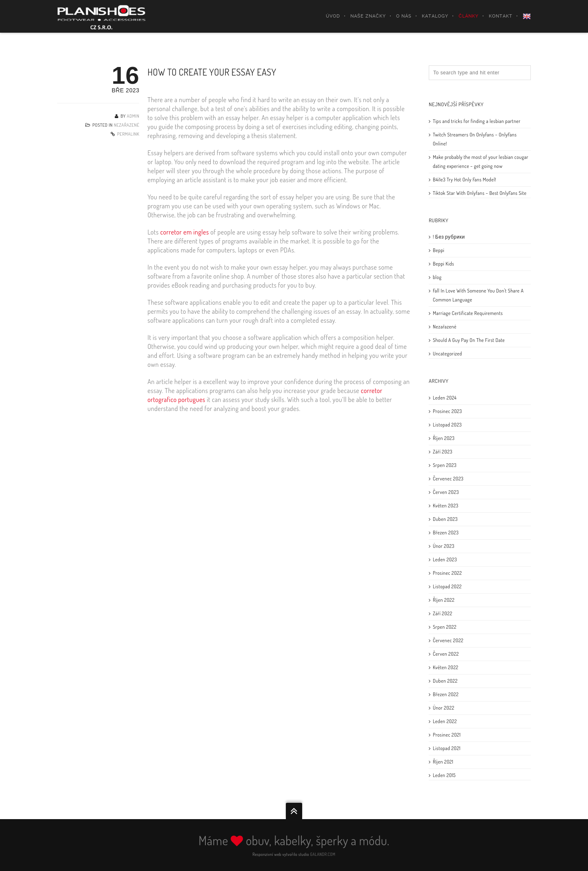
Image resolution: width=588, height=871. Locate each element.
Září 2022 (443, 613)
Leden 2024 (445, 398)
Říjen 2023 (444, 438)
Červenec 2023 (448, 479)
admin (133, 116)
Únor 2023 (444, 546)
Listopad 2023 (447, 425)
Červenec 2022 (448, 640)
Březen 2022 (446, 694)
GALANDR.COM (323, 854)
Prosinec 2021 (447, 735)
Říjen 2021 (443, 762)
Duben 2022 (445, 681)
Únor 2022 (444, 708)
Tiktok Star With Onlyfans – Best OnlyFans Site (480, 193)
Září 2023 (443, 452)
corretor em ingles (184, 232)
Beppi (439, 250)
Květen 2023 (446, 506)
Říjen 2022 (444, 600)
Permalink (128, 134)
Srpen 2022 (445, 627)
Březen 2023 (446, 533)
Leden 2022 (445, 721)
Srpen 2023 (445, 465)
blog (437, 277)
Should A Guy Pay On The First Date (469, 340)
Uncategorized (448, 354)
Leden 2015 (444, 775)
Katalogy (435, 16)
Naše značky (368, 16)
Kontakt (501, 16)
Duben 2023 (445, 519)
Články (469, 16)
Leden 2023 (445, 559)
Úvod (333, 16)
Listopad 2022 (447, 586)
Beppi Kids (443, 264)
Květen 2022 (446, 667)
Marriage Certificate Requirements (468, 313)
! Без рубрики (449, 237)
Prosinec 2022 (447, 573)
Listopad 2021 (447, 748)
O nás (404, 16)
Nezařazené (127, 125)
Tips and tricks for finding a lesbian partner (477, 121)
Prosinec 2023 (447, 411)
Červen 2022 (446, 654)
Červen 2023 (446, 492)
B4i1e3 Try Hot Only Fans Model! (464, 180)
